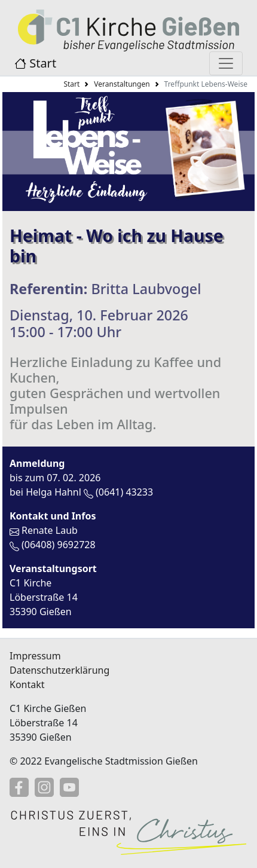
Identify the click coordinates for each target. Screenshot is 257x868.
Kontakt (27, 684)
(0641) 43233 (124, 492)
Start (35, 63)
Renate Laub (50, 530)
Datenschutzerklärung (59, 670)
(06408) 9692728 (59, 545)
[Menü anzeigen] (226, 63)
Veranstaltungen (122, 84)
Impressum (35, 656)
